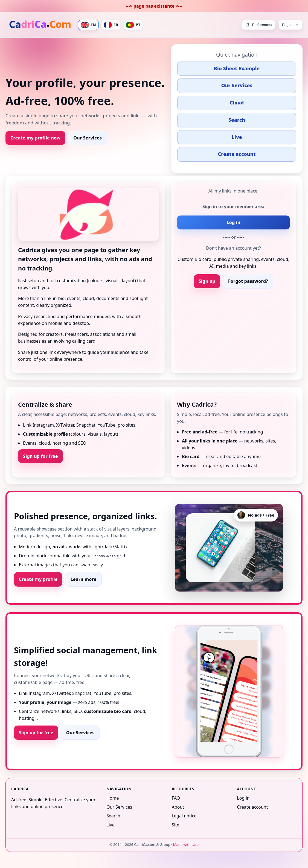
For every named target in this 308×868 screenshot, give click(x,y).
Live (237, 137)
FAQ (176, 798)
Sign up (207, 281)
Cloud (237, 103)
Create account (237, 154)
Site (176, 825)
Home (113, 798)
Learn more (83, 579)
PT (133, 25)
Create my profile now (35, 138)
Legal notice (184, 816)
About (178, 807)
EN (88, 25)
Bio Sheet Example (237, 69)
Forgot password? (248, 281)
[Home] (40, 25)
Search (237, 120)
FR (111, 25)
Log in (233, 222)
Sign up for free (40, 456)
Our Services (88, 138)
